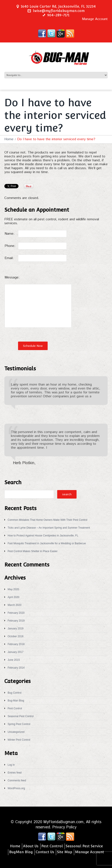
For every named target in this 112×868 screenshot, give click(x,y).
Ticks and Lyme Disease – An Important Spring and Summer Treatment (49, 528)
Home (9, 139)
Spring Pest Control (19, 724)
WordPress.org (16, 788)
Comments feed (17, 780)
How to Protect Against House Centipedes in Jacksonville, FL (43, 536)
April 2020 (13, 597)
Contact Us (45, 852)
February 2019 (16, 621)
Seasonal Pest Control (21, 716)
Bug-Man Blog (16, 701)
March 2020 (14, 605)
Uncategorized (16, 732)
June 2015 (14, 660)
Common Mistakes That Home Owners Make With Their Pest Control (47, 520)
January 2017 (16, 652)
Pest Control (15, 708)
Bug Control (14, 693)
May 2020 (13, 589)
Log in (11, 765)
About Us (31, 846)
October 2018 (16, 636)
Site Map (65, 852)
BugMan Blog (21, 852)
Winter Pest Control (19, 740)
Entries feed (15, 773)
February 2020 (16, 613)
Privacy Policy (64, 827)
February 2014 (16, 668)
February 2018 (16, 644)
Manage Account (95, 19)
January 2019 (16, 629)
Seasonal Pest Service (84, 846)
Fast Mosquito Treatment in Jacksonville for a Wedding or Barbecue (47, 543)
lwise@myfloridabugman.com (59, 11)
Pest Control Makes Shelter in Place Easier (33, 551)
